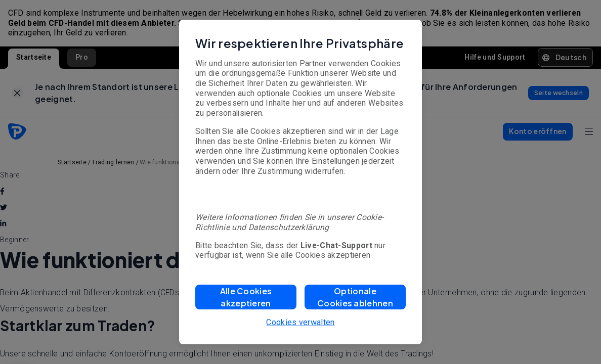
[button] (246, 297)
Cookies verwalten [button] (300, 322)
